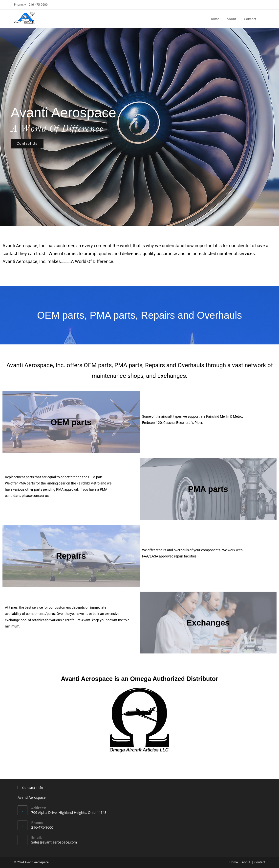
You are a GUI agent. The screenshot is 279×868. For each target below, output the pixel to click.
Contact (260, 862)
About (246, 862)
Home (234, 862)
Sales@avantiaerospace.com (54, 842)
